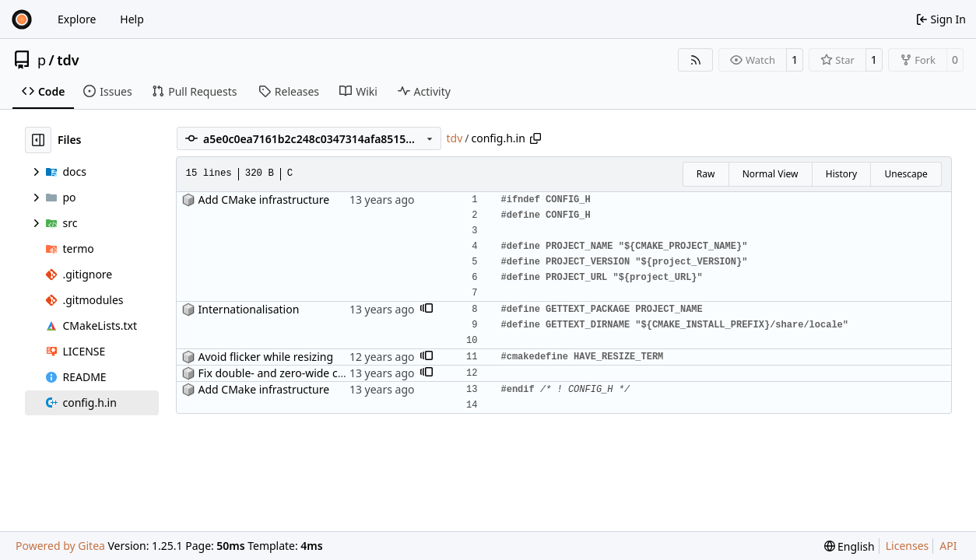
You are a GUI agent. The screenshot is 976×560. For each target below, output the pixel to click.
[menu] (850, 546)
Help (132, 19)
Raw (706, 174)
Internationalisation (249, 309)
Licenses (908, 546)
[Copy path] (535, 138)
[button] (427, 310)
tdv (68, 60)
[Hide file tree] (38, 140)
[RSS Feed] (696, 60)
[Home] (22, 19)
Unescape (906, 174)
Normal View (771, 174)
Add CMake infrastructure (264, 199)
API (948, 546)
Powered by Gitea (60, 546)
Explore (77, 19)
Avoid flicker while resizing (266, 357)
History (841, 174)
